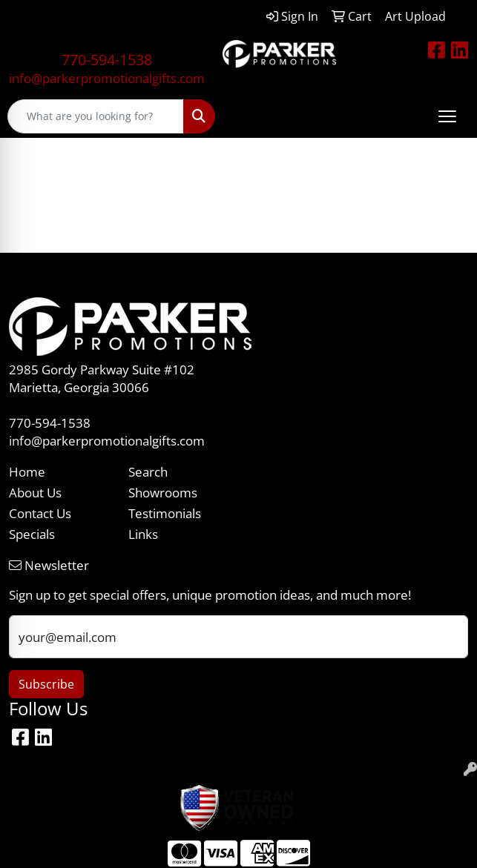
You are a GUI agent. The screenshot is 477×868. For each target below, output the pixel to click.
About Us (35, 492)
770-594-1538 (107, 60)
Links (143, 534)
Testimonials (165, 513)
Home (27, 471)
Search (148, 471)
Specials (32, 534)
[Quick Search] (96, 116)
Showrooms (163, 492)
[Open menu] (447, 116)
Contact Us (40, 513)
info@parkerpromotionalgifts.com (107, 78)
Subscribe (46, 684)
